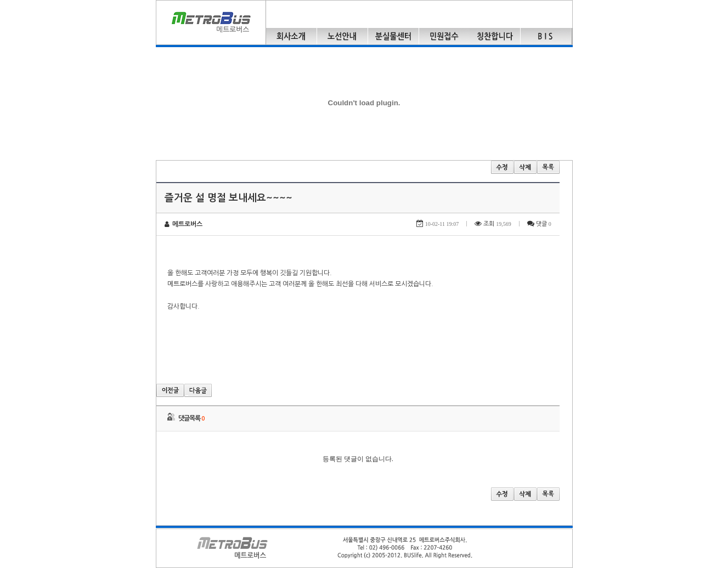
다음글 (198, 390)
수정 (502, 167)
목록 (548, 167)
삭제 (525, 167)
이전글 (170, 390)
